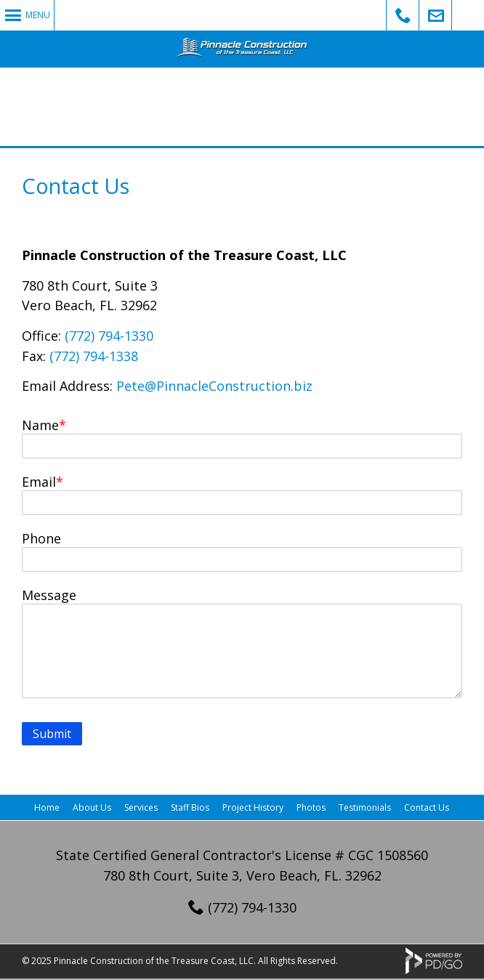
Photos (311, 807)
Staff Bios (190, 807)
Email (39, 482)
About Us (92, 807)
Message (49, 595)
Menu (38, 15)
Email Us (436, 15)
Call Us (403, 15)
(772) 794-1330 (109, 336)
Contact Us (427, 807)
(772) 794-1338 (94, 356)
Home (47, 807)
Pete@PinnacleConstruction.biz (214, 386)
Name (40, 425)
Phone (41, 538)
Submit (52, 734)
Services (141, 807)
